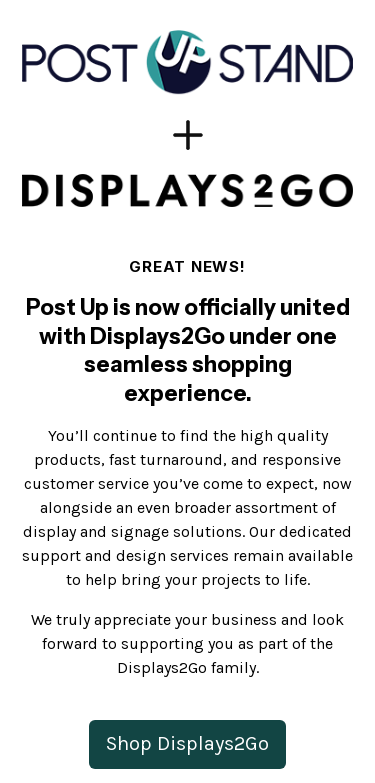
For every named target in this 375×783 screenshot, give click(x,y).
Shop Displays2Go (187, 743)
